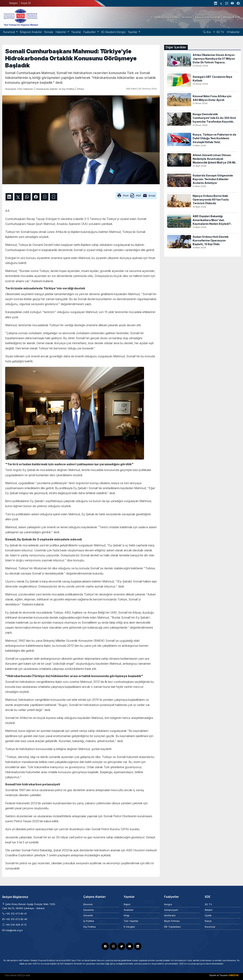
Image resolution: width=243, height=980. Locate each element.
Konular (49, 32)
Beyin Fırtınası (172, 921)
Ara (207, 32)
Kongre (168, 904)
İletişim (13, 3)
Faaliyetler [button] (90, 32)
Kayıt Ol (26, 3)
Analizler (129, 910)
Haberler (233, 32)
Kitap (127, 915)
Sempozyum (171, 910)
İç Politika (89, 921)
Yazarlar (76, 32)
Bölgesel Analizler (31, 32)
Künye (208, 921)
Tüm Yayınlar (131, 921)
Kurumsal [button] (9, 32)
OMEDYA (233, 975)
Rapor (127, 904)
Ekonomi (88, 904)
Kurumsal (210, 927)
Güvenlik (88, 915)
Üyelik (208, 915)
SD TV (219, 32)
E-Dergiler (129, 927)
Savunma (88, 910)
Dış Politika (89, 927)
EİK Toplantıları (172, 927)
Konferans (170, 915)
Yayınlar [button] (133, 32)
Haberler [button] (61, 32)
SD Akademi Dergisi (113, 32)
